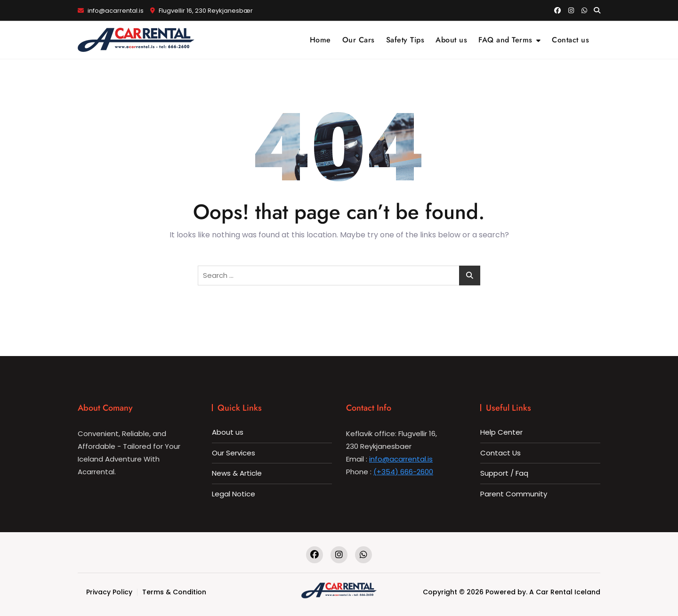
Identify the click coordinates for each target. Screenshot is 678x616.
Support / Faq (504, 473)
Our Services (234, 453)
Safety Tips (405, 40)
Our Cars (359, 40)
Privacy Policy (109, 592)
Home (320, 40)
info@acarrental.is (111, 11)
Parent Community (514, 494)
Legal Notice (234, 494)
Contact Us (500, 453)
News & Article (237, 473)
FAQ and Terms (505, 40)
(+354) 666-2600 (403, 472)
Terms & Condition (174, 592)
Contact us (570, 40)
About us (451, 40)
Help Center (501, 432)
